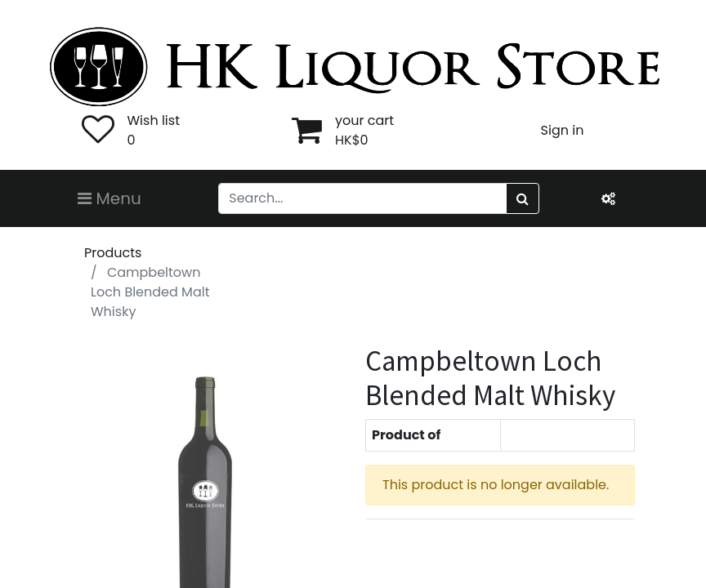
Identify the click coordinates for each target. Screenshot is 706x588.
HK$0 (352, 140)
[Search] (523, 198)
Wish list (154, 120)
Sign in (563, 130)
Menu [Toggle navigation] (109, 198)
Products (113, 253)
